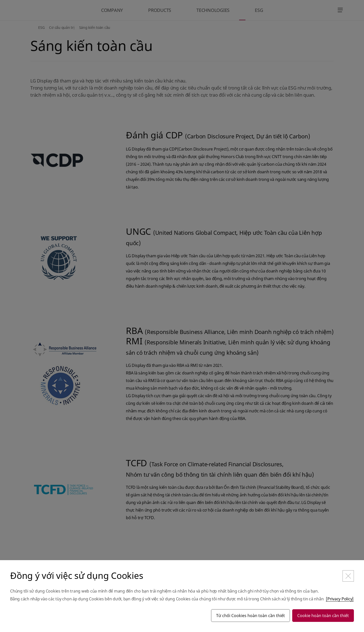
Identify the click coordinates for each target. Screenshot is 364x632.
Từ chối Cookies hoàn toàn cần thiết (251, 616)
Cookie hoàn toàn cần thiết (323, 616)
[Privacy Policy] (340, 599)
